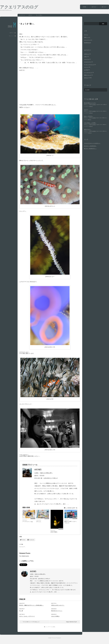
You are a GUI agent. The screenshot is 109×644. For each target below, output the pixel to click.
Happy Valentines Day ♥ (72, 622)
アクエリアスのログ (19, 7)
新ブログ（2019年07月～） (90, 149)
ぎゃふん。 (39, 522)
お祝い (86, 57)
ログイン (86, 35)
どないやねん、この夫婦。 (90, 123)
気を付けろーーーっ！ (57, 611)
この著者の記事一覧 (71, 508)
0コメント (11, 36)
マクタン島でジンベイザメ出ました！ (31, 622)
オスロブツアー (88, 62)
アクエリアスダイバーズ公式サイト (92, 143)
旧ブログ (94, 7)
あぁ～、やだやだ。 (89, 116)
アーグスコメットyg (27, 522)
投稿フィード (87, 37)
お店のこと (87, 54)
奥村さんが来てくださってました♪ (70, 522)
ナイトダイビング (88, 72)
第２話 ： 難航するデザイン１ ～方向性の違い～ (31, 605)
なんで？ (86, 110)
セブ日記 (86, 70)
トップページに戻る (51, 627)
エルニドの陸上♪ (55, 616)
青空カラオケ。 (88, 129)
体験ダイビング (88, 75)
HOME (84, 7)
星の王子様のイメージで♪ (90, 103)
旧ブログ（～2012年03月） (90, 146)
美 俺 (21, 611)
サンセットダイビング (89, 65)
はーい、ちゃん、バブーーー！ (27, 616)
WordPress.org (87, 43)
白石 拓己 (33, 571)
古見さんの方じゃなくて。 (58, 605)
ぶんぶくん (87, 59)
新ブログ (104, 7)
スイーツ (86, 67)
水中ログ (12, 33)
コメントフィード (88, 40)
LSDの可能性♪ (54, 532)
